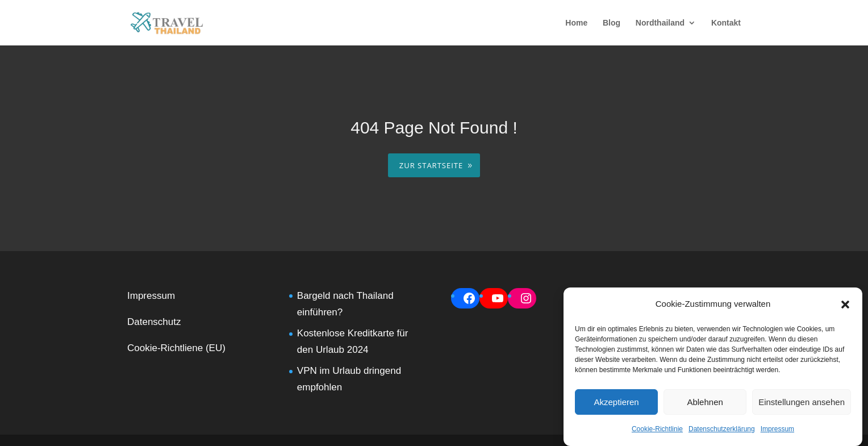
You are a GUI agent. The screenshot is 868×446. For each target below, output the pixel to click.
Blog (612, 23)
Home (576, 23)
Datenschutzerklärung (722, 429)
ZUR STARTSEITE (431, 165)
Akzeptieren (616, 402)
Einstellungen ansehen (802, 402)
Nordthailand (660, 23)
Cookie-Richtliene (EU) (176, 348)
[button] (845, 305)
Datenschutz (154, 322)
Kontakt (726, 23)
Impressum (777, 429)
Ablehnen (705, 402)
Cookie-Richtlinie (657, 429)
